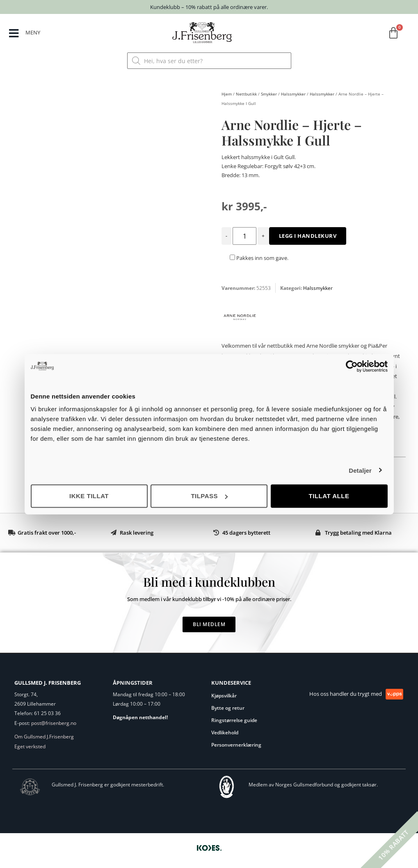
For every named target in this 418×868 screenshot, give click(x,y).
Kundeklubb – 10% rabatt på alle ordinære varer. (209, 7)
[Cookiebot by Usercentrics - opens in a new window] (352, 366)
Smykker (269, 94)
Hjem (227, 94)
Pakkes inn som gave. (259, 258)
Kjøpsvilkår (224, 696)
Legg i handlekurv (308, 236)
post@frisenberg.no (54, 723)
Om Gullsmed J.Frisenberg (44, 737)
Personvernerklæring (236, 745)
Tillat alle (329, 496)
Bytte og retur (228, 708)
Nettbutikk (246, 94)
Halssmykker (293, 94)
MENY (33, 32)
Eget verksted (30, 746)
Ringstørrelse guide (234, 720)
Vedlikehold (225, 732)
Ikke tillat (89, 496)
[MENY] (14, 33)
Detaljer (360, 470)
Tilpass (209, 496)
